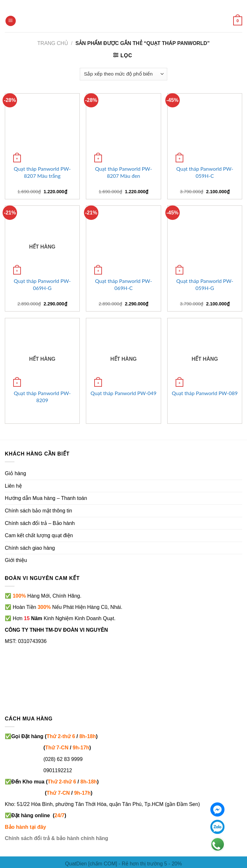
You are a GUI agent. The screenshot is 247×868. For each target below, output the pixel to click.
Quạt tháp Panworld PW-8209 (42, 397)
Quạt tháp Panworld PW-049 (123, 393)
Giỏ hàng (15, 473)
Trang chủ (53, 43)
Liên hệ (13, 486)
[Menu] (11, 21)
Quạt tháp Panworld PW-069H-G (42, 284)
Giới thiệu (16, 560)
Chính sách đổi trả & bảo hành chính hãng (56, 838)
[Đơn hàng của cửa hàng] (123, 74)
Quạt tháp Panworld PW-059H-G (205, 284)
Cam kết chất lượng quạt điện (39, 535)
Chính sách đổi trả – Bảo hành (40, 523)
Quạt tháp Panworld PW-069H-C (123, 284)
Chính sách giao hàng (30, 548)
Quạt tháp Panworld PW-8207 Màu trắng (42, 172)
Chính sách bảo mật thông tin (38, 511)
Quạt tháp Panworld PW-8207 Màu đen (123, 172)
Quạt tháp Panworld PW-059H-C (205, 172)
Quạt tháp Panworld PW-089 (205, 393)
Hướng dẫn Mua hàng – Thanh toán (46, 498)
